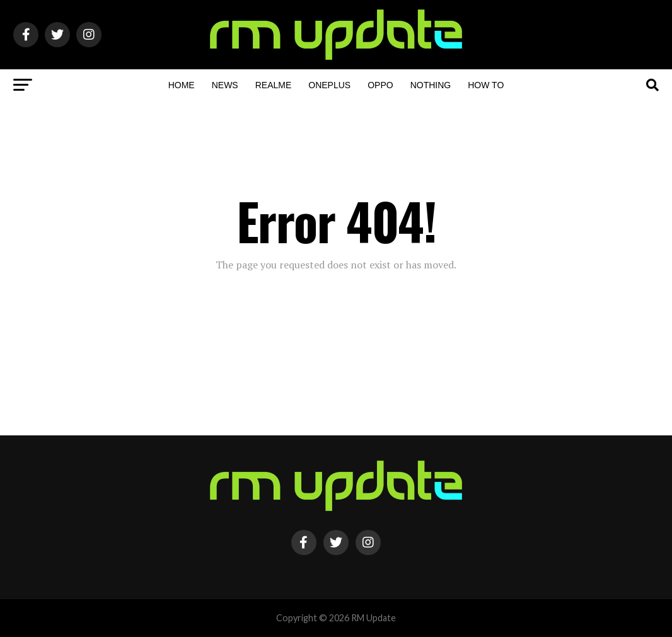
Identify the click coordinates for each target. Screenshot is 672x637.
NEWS (225, 85)
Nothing (431, 85)
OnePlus (329, 85)
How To (486, 85)
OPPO (380, 85)
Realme (274, 85)
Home (182, 85)
